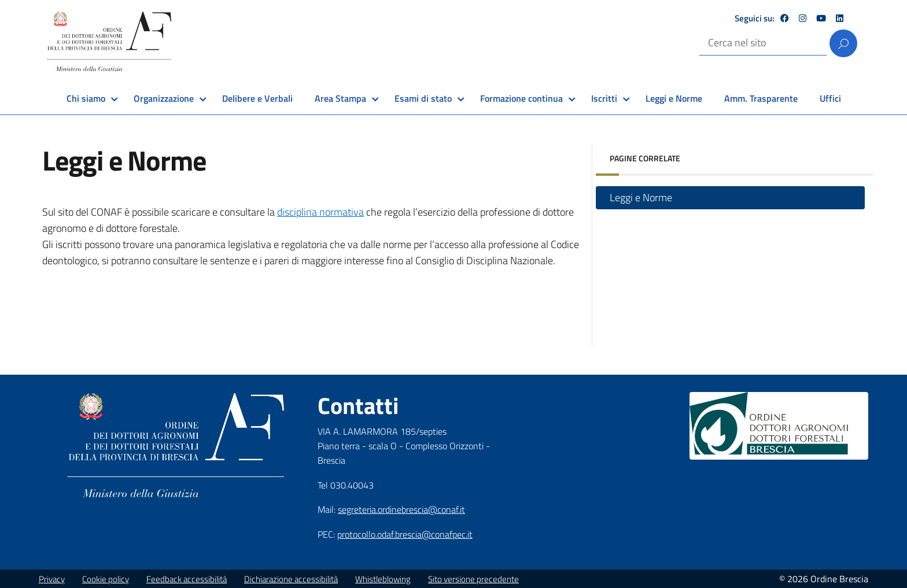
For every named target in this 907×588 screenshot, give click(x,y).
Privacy (52, 579)
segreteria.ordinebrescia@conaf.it (401, 509)
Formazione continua (521, 98)
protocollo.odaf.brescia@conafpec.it (405, 534)
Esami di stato (423, 98)
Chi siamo (86, 98)
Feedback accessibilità (187, 579)
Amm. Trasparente (761, 98)
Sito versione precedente (473, 579)
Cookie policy (106, 579)
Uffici (830, 98)
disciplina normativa (320, 212)
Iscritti (604, 98)
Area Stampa (340, 98)
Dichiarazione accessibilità (291, 579)
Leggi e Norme (674, 98)
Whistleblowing (383, 579)
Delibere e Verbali (257, 98)
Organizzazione (164, 98)
